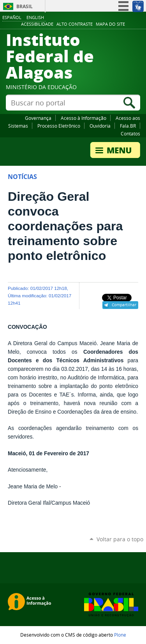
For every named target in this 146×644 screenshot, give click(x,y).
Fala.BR (128, 126)
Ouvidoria (100, 126)
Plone (120, 635)
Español (12, 17)
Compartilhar (124, 305)
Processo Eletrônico (59, 126)
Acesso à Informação (84, 118)
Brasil (25, 6)
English (35, 17)
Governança (38, 118)
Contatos (130, 133)
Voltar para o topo (120, 539)
